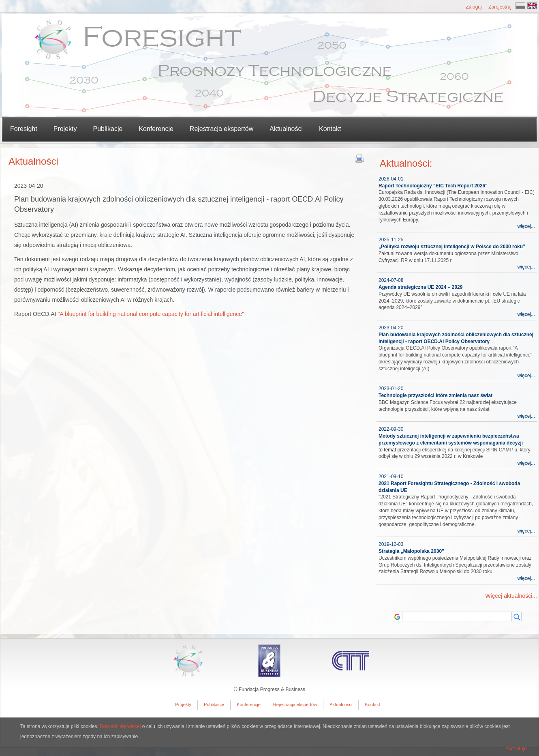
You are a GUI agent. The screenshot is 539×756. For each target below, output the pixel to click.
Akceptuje (516, 749)
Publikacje (214, 704)
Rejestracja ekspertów (221, 129)
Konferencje (156, 129)
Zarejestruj (500, 7)
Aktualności (286, 129)
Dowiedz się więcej (120, 726)
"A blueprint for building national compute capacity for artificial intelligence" (151, 314)
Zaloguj (474, 7)
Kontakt (330, 129)
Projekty (183, 704)
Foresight (24, 129)
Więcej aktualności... (511, 596)
